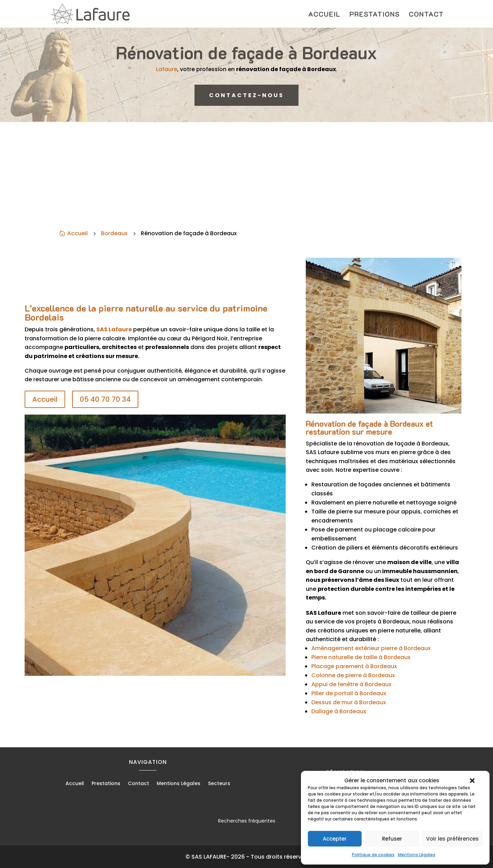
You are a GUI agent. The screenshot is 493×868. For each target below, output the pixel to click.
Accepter (335, 839)
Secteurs (219, 784)
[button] (472, 781)
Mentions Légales (417, 855)
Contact (426, 15)
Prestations (375, 15)
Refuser (392, 839)
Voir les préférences (452, 839)
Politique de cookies (373, 855)
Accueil (324, 15)
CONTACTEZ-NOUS (247, 95)
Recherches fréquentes (247, 821)
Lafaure (176, 68)
